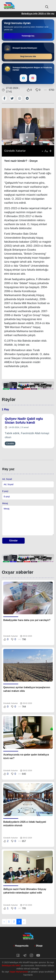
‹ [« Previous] (4, 922)
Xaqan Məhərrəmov (19, 972)
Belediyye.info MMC (11, 965)
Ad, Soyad (7, 479)
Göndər (14, 541)
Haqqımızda (22, 946)
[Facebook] (23, 78)
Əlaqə (39, 946)
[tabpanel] (28, 386)
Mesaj (5, 503)
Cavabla (10, 443)
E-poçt (5, 491)
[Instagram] (33, 78)
